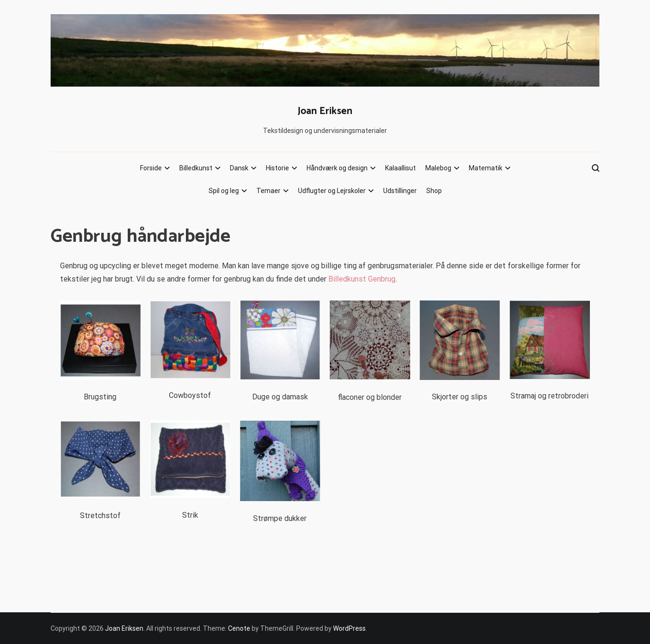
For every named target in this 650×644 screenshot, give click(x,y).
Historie (277, 168)
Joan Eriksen (325, 111)
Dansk (239, 168)
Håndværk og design (337, 168)
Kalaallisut (400, 168)
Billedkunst (196, 168)
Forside (151, 168)
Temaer (268, 191)
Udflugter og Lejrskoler (332, 191)
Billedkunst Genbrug (362, 279)
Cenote (239, 628)
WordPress (349, 628)
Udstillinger (400, 191)
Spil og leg (224, 191)
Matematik (486, 168)
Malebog (438, 168)
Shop (434, 191)
